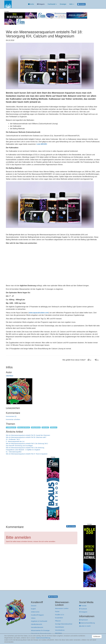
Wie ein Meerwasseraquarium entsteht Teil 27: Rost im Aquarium (27, 454)
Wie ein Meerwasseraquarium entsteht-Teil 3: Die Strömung (25, 448)
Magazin (41, 4)
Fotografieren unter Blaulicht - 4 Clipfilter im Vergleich (23, 450)
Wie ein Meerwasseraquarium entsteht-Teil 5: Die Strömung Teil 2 (27, 444)
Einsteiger (63, 4)
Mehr (72, 4)
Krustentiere (59, 618)
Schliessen (97, 636)
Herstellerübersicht (37, 627)
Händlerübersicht (37, 624)
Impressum (84, 620)
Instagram (83, 612)
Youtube (83, 606)
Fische (57, 612)
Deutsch (34, 606)
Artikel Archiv (35, 612)
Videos (33, 618)
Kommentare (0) (11, 416)
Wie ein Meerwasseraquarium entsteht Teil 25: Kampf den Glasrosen (28, 435)
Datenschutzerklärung (87, 623)
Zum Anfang (71, 526)
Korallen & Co (60, 615)
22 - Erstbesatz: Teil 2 (13, 439)
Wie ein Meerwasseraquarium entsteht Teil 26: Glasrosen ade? (26, 437)
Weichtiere (58, 633)
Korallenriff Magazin (37, 615)
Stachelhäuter (60, 627)
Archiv (31, 4)
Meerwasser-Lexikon (62, 608)
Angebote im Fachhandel (39, 621)
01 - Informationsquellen (14, 452)
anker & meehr (85, 626)
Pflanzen (58, 621)
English (33, 609)
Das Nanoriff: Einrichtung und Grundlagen (19, 446)
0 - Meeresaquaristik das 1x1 (15, 441)
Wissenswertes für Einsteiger (40, 630)
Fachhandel (52, 4)
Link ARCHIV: (42, 144)
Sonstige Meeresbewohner (64, 624)
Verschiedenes (60, 630)
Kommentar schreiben (13, 419)
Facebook (83, 609)
